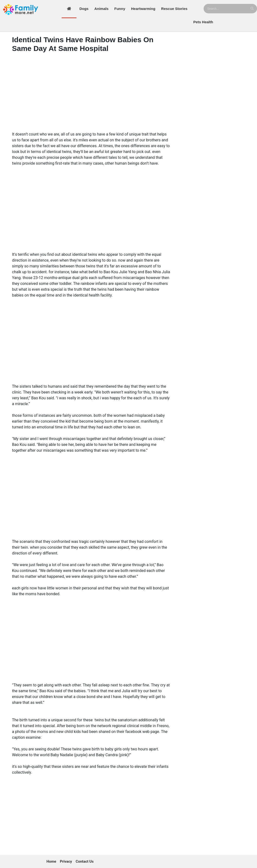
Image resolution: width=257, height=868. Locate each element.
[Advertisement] (91, 90)
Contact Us (85, 861)
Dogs (84, 9)
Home (51, 861)
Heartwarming (143, 9)
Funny (120, 9)
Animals (101, 9)
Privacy (66, 861)
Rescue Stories (174, 9)
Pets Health (203, 22)
